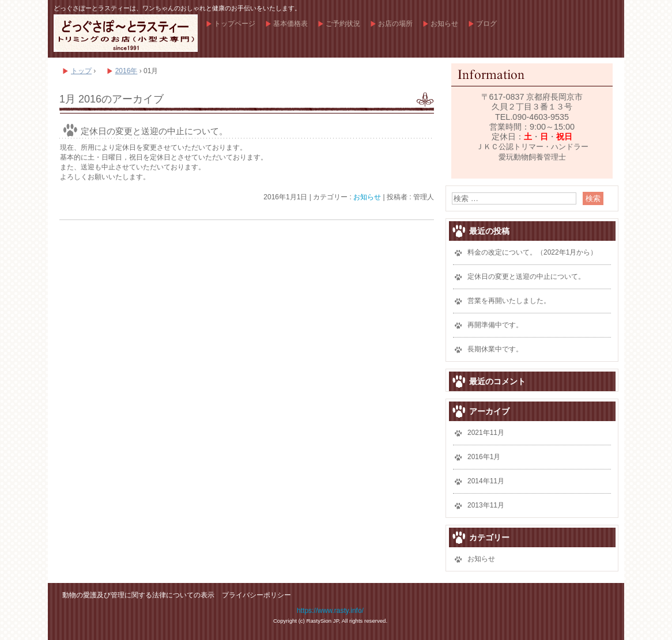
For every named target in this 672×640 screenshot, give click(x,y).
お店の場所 (395, 24)
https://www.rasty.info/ (330, 611)
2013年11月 (486, 505)
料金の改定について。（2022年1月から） (532, 252)
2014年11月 (486, 481)
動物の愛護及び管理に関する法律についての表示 (138, 595)
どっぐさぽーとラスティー (126, 33)
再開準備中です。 (495, 325)
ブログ (486, 24)
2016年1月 (484, 457)
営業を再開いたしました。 (509, 301)
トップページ (235, 24)
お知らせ (444, 24)
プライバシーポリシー (256, 595)
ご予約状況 (343, 24)
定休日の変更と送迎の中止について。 (154, 131)
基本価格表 (290, 24)
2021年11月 (486, 433)
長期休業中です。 (495, 349)
